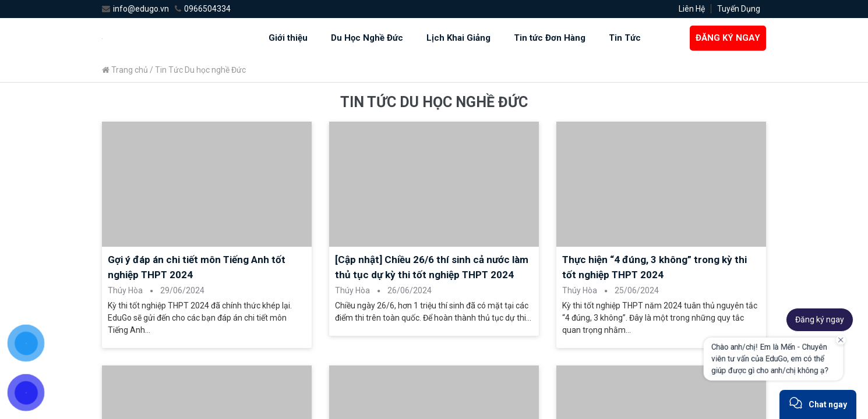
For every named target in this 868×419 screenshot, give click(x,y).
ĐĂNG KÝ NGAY (728, 38)
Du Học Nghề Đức (367, 38)
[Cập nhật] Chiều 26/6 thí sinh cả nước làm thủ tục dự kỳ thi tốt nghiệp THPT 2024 (432, 267)
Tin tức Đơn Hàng (550, 38)
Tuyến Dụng (739, 9)
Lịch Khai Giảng (458, 38)
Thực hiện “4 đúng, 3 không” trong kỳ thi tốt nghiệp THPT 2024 (654, 267)
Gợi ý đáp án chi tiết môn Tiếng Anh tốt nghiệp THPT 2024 (197, 267)
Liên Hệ (692, 9)
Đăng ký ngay (820, 319)
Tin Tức (625, 38)
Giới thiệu (288, 38)
